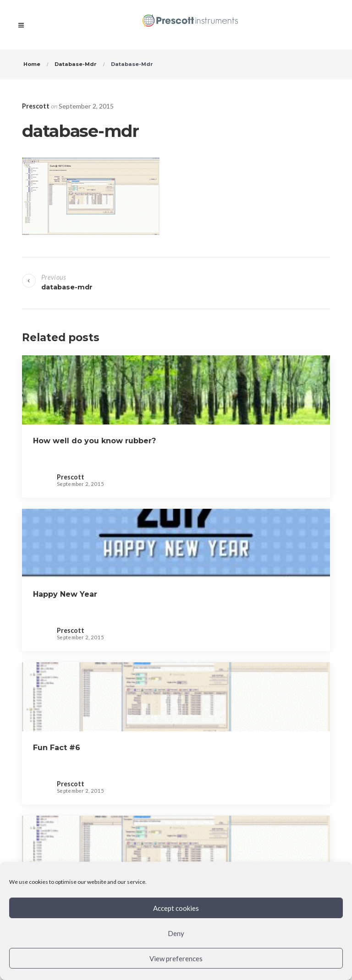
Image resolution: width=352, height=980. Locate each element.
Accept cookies (176, 908)
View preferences (176, 958)
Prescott (36, 106)
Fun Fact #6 (57, 748)
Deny (176, 933)
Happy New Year (66, 594)
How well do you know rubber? (94, 441)
